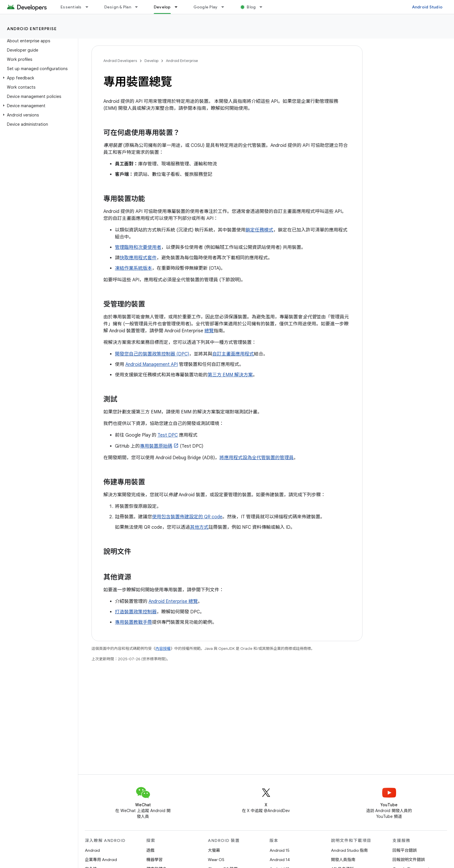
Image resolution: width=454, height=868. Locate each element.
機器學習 (155, 860)
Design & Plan (118, 7)
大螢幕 (214, 850)
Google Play (206, 7)
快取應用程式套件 (138, 258)
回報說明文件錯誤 (409, 860)
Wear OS (216, 860)
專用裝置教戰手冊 (133, 622)
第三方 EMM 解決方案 (230, 375)
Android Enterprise (32, 29)
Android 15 (280, 850)
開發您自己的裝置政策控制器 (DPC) (152, 354)
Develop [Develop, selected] (162, 7)
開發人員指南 (343, 860)
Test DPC (168, 435)
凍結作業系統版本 (133, 268)
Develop (151, 61)
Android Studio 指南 (349, 850)
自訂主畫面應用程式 (233, 354)
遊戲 (151, 850)
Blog (251, 7)
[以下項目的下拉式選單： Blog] (263, 7)
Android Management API (152, 364)
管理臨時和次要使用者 (138, 247)
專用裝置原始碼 (156, 446)
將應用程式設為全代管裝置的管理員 (257, 458)
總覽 (209, 331)
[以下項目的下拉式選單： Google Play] (225, 7)
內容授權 (163, 649)
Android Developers (120, 61)
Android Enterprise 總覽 (173, 601)
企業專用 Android (101, 860)
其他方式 (199, 527)
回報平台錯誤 (405, 850)
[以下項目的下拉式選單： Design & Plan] (139, 7)
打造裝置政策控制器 (136, 612)
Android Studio (427, 7)
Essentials (71, 7)
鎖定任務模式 (259, 230)
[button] (38, 78)
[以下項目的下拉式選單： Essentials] (89, 7)
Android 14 (280, 860)
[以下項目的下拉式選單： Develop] (179, 7)
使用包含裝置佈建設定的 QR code (187, 517)
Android (92, 850)
